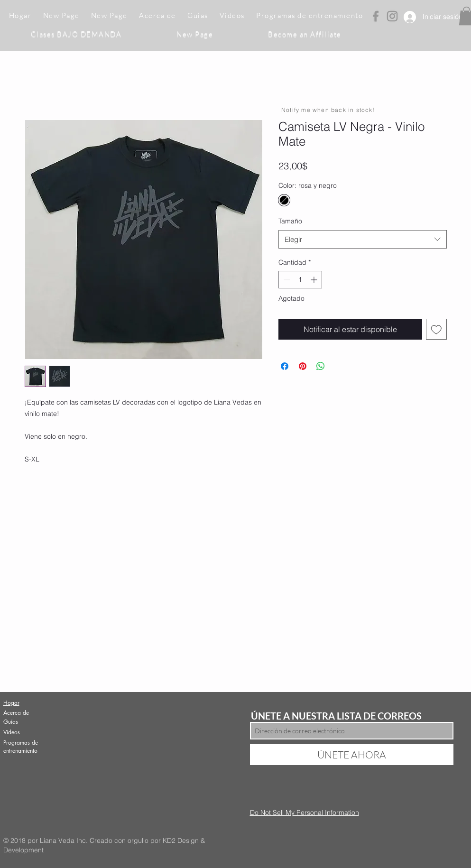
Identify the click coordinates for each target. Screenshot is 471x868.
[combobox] (363, 239)
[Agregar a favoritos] (436, 329)
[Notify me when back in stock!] (329, 110)
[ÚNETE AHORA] (352, 755)
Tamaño (290, 221)
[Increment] (315, 280)
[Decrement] (286, 280)
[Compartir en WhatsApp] (321, 366)
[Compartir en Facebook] (285, 366)
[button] (198, 16)
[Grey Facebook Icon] (376, 16)
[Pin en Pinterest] (303, 366)
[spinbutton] (300, 280)
